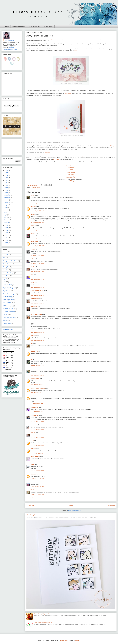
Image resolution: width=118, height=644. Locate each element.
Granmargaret (34, 407)
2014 (6, 230)
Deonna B (33, 206)
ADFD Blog (56, 159)
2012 (6, 235)
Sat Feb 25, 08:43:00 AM (37, 211)
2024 (6, 175)
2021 (6, 183)
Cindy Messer (71, 169)
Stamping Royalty (8, 306)
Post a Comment (33, 498)
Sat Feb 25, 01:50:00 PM (37, 238)
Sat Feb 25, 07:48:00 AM (37, 203)
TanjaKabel (71, 174)
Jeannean (33, 369)
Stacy (72, 176)
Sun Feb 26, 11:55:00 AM (37, 332)
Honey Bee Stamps (8, 273)
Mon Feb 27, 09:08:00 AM (37, 445)
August (7, 205)
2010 (6, 240)
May (6, 212)
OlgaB (32, 267)
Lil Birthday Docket (33, 515)
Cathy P (33, 214)
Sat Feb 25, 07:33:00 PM (37, 246)
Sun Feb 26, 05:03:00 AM (37, 279)
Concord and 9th (8, 264)
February (7, 220)
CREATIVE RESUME (19, 26)
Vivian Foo (34, 474)
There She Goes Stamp (10, 318)
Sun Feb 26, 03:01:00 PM (37, 375)
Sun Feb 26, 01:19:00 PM (37, 340)
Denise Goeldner (35, 456)
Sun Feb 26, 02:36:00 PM (37, 356)
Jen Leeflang (71, 168)
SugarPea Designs (8, 309)
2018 (6, 190)
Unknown (33, 336)
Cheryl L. (33, 233)
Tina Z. (32, 464)
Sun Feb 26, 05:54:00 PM (37, 404)
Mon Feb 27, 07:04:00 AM (37, 429)
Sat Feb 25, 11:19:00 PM (37, 256)
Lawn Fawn (6, 276)
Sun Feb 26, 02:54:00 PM (37, 366)
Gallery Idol (6, 267)
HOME (7, 26)
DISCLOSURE (48, 26)
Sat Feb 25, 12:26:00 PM (37, 230)
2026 (6, 170)
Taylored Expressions (9, 312)
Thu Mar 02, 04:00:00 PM (37, 494)
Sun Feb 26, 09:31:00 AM (37, 303)
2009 (6, 243)
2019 (6, 188)
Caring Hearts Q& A (34, 26)
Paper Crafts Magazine (9, 288)
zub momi (33, 425)
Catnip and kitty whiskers (38, 388)
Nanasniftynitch (35, 379)
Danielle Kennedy (71, 173)
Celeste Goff (34, 307)
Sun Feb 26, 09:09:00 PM (37, 412)
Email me (11, 47)
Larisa (32, 259)
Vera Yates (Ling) (10, 40)
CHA (4, 258)
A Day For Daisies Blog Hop (47, 39)
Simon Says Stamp (8, 300)
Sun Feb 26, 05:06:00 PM (37, 385)
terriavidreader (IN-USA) (37, 291)
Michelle (33, 249)
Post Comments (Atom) (74, 510)
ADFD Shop (111, 146)
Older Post (112, 506)
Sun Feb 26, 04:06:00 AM (37, 271)
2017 (6, 193)
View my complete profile (10, 49)
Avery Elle (6, 255)
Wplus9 (5, 321)
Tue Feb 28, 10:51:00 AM (37, 486)
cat (31, 359)
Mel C (32, 441)
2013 (6, 233)
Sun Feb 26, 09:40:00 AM (37, 311)
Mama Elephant (7, 285)
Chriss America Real (36, 314)
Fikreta (32, 283)
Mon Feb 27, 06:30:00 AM (37, 421)
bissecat (33, 433)
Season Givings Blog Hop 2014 (42, 614)
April (6, 215)
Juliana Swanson (71, 178)
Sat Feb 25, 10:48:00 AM (37, 222)
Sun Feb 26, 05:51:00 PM (37, 393)
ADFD (67, 39)
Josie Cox (33, 226)
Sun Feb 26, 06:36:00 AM (37, 287)
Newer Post (30, 506)
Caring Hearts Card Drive (10, 261)
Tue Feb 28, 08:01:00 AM (37, 479)
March (6, 217)
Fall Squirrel (68, 94)
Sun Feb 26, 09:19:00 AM (37, 295)
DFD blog (47, 153)
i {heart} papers (7, 324)
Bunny (32, 195)
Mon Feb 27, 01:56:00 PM (37, 453)
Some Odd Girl (7, 303)
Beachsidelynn (35, 299)
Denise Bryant (34, 241)
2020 (6, 185)
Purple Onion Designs (9, 294)
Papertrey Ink (7, 291)
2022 (6, 180)
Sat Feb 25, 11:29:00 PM (37, 263)
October (7, 200)
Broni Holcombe (71, 171)
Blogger (77, 640)
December (8, 195)
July (6, 207)
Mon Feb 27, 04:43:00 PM (37, 471)
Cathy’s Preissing (71, 166)
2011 (6, 238)
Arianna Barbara (35, 482)
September (8, 202)
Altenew (5, 252)
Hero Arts (6, 270)
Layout (5, 279)
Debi (32, 343)
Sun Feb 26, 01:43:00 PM (37, 348)
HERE (76, 51)
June (6, 210)
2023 (6, 178)
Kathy (69, 176)
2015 (6, 228)
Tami (32, 275)
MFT (4, 282)
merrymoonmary (64, 640)
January (7, 222)
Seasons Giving (7, 297)
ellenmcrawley (35, 415)
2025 (6, 173)
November (8, 197)
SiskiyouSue (34, 351)
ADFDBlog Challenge (78, 156)
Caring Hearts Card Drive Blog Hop (43, 623)
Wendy (32, 490)
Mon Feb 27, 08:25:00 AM (37, 437)
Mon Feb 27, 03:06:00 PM (37, 461)
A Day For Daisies (35, 187)
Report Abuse (8, 329)
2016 (6, 225)
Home (71, 506)
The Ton (5, 315)
